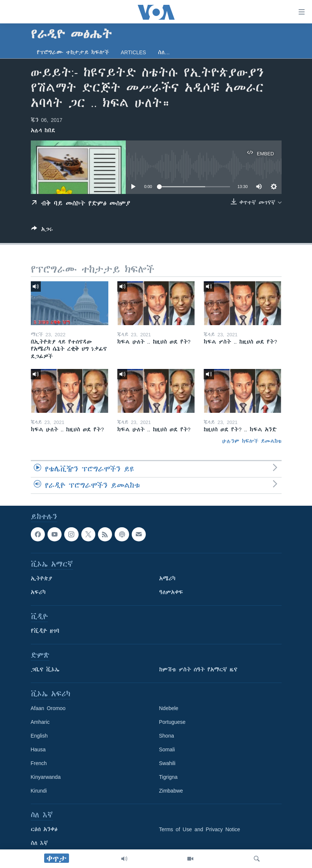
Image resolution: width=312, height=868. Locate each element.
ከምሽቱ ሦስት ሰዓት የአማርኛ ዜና (198, 670)
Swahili (167, 763)
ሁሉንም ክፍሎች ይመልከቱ (252, 441)
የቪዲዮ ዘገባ (45, 631)
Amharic (40, 722)
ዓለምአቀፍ (171, 592)
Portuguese (173, 722)
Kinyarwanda (46, 777)
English (39, 736)
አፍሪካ (38, 592)
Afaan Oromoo (48, 708)
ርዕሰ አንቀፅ (44, 829)
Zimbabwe (171, 791)
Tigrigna (168, 777)
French (39, 763)
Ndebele (169, 708)
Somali (167, 749)
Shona (167, 736)
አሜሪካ (167, 579)
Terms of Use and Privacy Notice (200, 829)
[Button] (42, 231)
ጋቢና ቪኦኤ (45, 670)
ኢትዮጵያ (42, 579)
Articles (134, 52)
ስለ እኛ (39, 843)
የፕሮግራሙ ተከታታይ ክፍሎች (73, 52)
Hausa (38, 749)
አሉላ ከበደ (43, 130)
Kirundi (39, 791)
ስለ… (164, 52)
